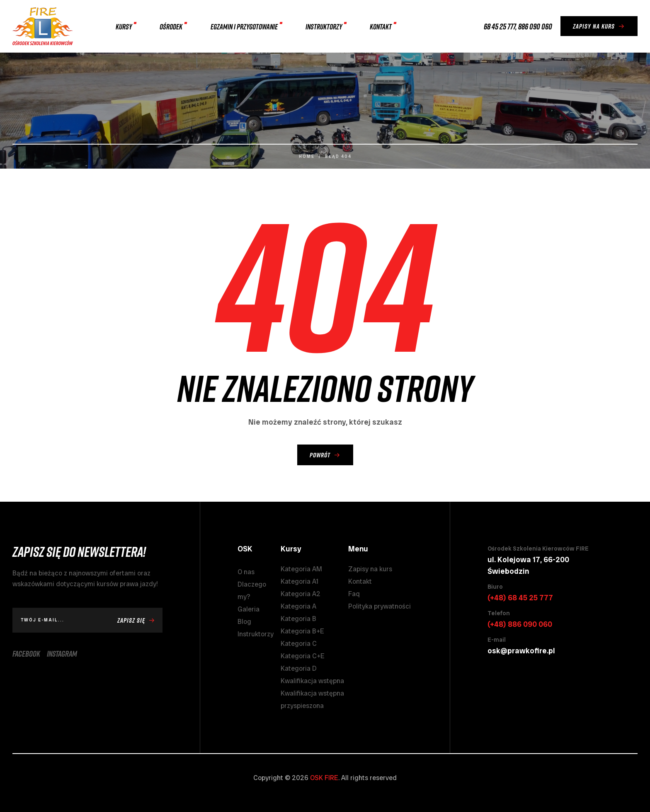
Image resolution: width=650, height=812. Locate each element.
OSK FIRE (324, 778)
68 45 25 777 (500, 26)
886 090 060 (535, 26)
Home (307, 156)
